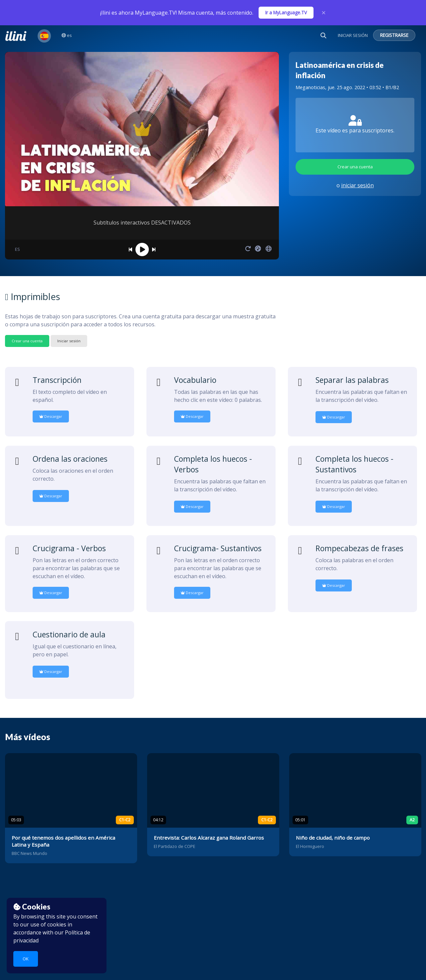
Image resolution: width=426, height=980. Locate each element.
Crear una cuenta (355, 167)
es (67, 35)
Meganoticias (310, 87)
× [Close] (324, 13)
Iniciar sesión (69, 341)
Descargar (51, 416)
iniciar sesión (357, 185)
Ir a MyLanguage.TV (286, 12)
